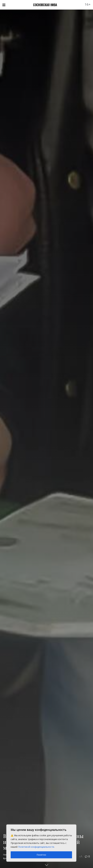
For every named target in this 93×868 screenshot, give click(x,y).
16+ (88, 4)
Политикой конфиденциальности (36, 847)
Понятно (41, 855)
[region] (41, 843)
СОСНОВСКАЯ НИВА (45, 5)
